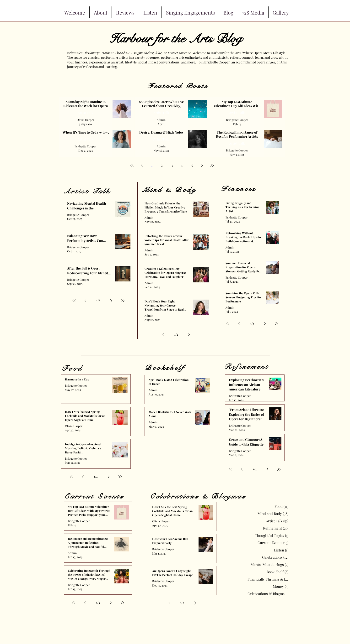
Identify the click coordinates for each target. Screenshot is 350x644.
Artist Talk (86, 113)
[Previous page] (142, 165)
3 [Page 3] (172, 165)
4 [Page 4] (182, 165)
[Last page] (212, 165)
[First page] (132, 165)
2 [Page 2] (162, 165)
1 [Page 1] (152, 165)
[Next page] (202, 165)
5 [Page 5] (192, 165)
